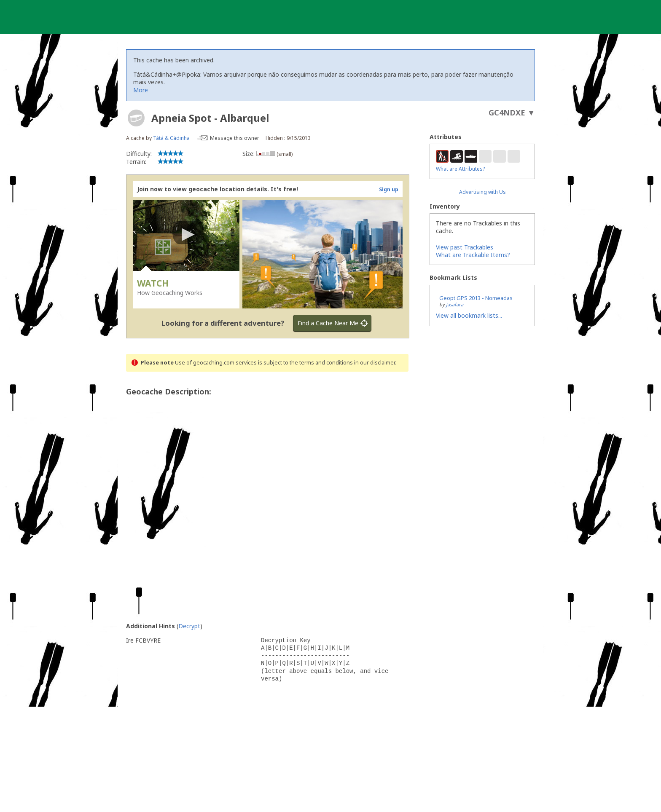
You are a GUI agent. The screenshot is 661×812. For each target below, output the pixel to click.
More (141, 90)
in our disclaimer (375, 363)
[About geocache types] (136, 118)
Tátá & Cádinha (171, 138)
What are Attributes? (460, 169)
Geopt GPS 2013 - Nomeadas (476, 298)
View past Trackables (465, 247)
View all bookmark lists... (469, 315)
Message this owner (235, 138)
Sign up (389, 189)
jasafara (455, 304)
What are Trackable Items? (473, 255)
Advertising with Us (482, 192)
